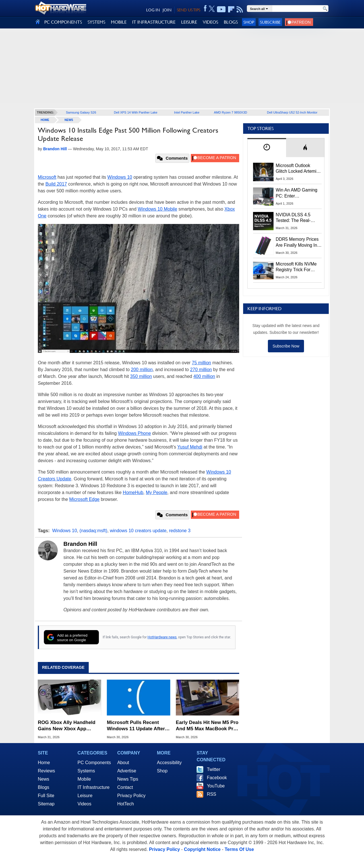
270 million (201, 370)
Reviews (46, 771)
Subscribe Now (286, 346)
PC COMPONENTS (63, 22)
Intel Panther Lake (187, 112)
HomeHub (133, 492)
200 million (142, 370)
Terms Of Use (239, 849)
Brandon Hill (80, 544)
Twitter (213, 769)
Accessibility (169, 763)
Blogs (44, 787)
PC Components (94, 763)
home (45, 120)
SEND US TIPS (189, 10)
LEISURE (189, 22)
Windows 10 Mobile (157, 209)
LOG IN (153, 10)
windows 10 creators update (138, 531)
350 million (141, 376)
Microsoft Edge (84, 499)
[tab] (267, 148)
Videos (85, 804)
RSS (211, 794)
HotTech (126, 804)
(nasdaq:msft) (93, 531)
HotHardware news (162, 637)
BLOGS (231, 22)
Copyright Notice (202, 849)
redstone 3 (180, 531)
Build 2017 (56, 184)
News (69, 120)
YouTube (216, 786)
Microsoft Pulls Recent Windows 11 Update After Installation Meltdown (136, 726)
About (123, 763)
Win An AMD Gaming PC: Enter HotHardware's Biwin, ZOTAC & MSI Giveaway (297, 193)
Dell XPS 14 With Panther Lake (136, 112)
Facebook (217, 778)
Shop (249, 22)
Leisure (85, 796)
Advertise (127, 771)
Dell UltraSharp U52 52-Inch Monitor (292, 112)
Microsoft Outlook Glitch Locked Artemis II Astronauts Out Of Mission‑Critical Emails (298, 169)
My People (157, 492)
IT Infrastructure (94, 787)
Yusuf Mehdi (190, 447)
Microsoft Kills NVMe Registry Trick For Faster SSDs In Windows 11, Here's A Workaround (297, 267)
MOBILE (119, 22)
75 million (202, 363)
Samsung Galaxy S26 (81, 112)
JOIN (167, 10)
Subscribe (270, 22)
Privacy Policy (131, 796)
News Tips (128, 779)
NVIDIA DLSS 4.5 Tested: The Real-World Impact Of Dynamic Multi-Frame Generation (297, 218)
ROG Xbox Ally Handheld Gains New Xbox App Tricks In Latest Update (67, 726)
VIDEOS (210, 22)
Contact (125, 787)
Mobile (84, 779)
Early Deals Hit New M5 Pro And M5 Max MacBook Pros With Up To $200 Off (207, 726)
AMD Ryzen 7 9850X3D (230, 112)
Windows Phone (135, 433)
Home (44, 763)
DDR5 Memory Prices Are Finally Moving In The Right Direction (297, 242)
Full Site (46, 796)
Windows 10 (120, 177)
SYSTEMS (96, 22)
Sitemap (46, 804)
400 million (204, 376)
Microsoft (47, 177)
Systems (86, 771)
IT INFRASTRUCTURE (154, 22)
